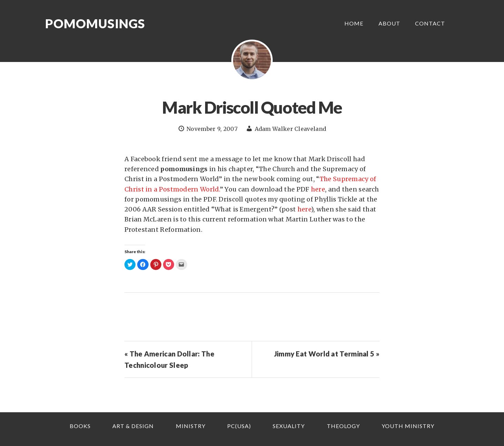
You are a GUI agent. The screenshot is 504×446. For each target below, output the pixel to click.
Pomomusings (95, 23)
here (318, 189)
